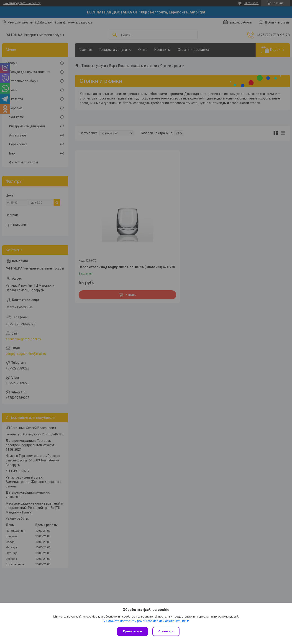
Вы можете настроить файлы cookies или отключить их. (145, 621)
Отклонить (166, 631)
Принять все (132, 631)
